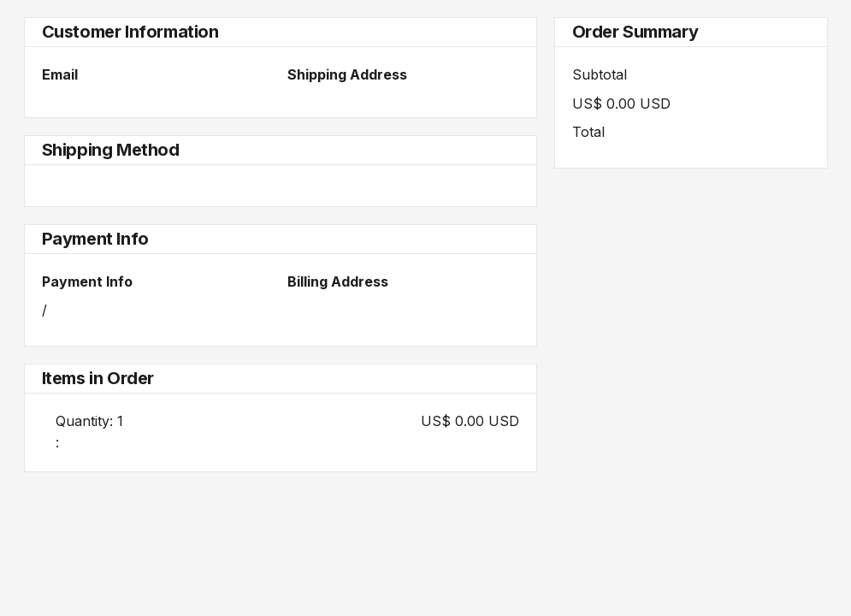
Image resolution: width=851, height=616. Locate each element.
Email (60, 74)
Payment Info (87, 281)
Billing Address (338, 281)
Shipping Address (347, 74)
